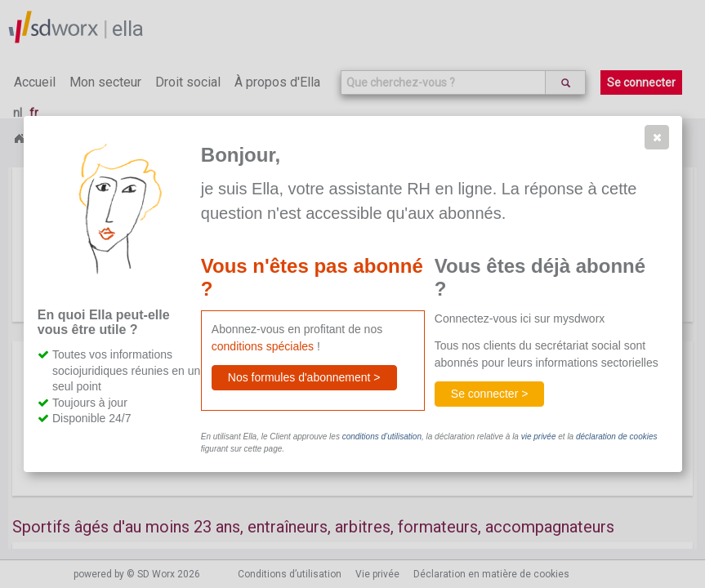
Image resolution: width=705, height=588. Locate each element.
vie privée (539, 437)
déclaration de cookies (617, 437)
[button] (657, 137)
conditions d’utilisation (382, 437)
